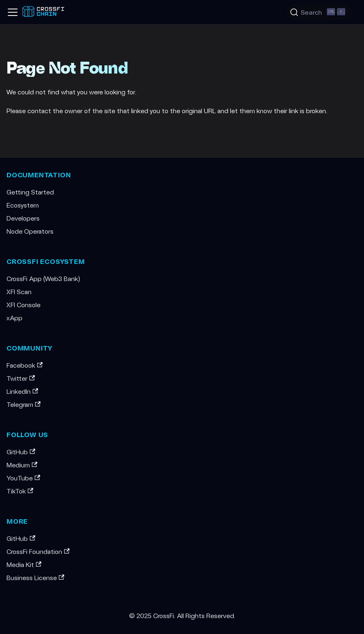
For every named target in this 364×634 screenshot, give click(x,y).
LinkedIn (22, 391)
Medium (22, 465)
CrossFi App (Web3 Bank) (43, 278)
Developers (23, 218)
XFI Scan (19, 291)
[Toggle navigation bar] (13, 12)
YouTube (23, 478)
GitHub (21, 452)
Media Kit (24, 564)
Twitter (21, 378)
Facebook (25, 365)
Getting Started (30, 192)
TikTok (20, 491)
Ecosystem (23, 205)
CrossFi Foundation (38, 551)
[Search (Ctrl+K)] (319, 12)
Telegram (23, 404)
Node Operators (30, 231)
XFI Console (23, 305)
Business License (35, 577)
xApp (15, 318)
